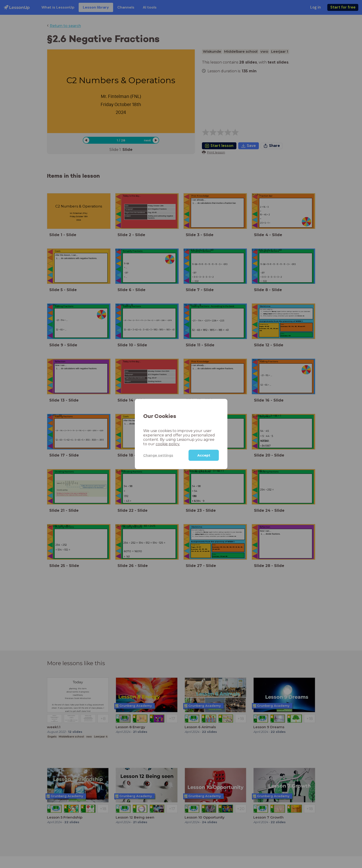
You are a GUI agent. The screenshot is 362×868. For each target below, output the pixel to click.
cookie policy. (168, 444)
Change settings (158, 455)
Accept (204, 455)
